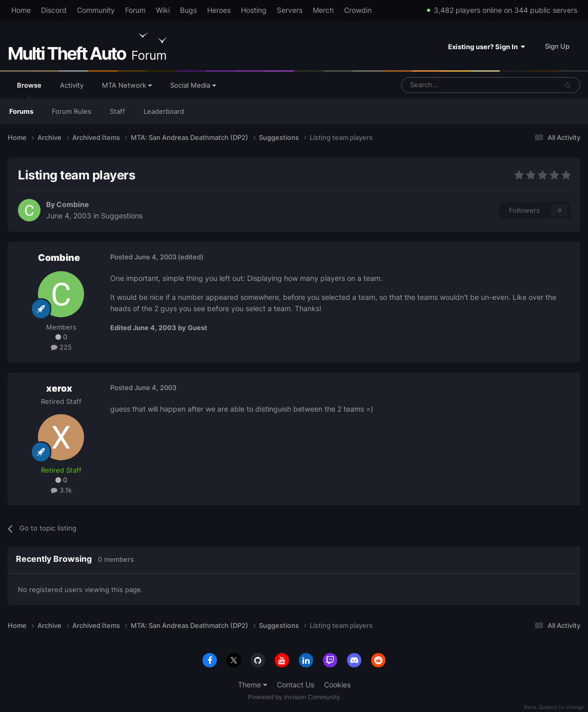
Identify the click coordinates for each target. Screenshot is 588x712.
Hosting (254, 10)
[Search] (454, 85)
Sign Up (557, 46)
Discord (54, 10)
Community (96, 10)
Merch (323, 10)
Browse (29, 90)
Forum (135, 10)
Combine (73, 204)
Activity (72, 85)
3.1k (61, 490)
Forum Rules (72, 111)
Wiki (163, 10)
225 (61, 347)
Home (21, 10)
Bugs (188, 10)
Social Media (193, 85)
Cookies (337, 685)
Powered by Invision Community (294, 697)
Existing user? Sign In (486, 47)
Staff (117, 111)
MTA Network (127, 85)
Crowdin (358, 10)
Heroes (219, 10)
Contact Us (296, 685)
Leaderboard (164, 111)
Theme (252, 685)
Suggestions (122, 216)
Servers (290, 10)
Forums (21, 111)
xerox (59, 388)
